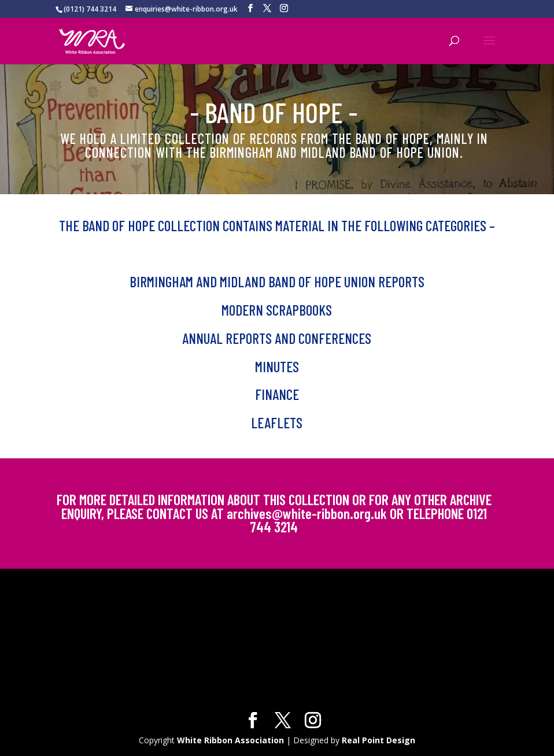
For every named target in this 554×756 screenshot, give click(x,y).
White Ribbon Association (230, 740)
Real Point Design (378, 740)
